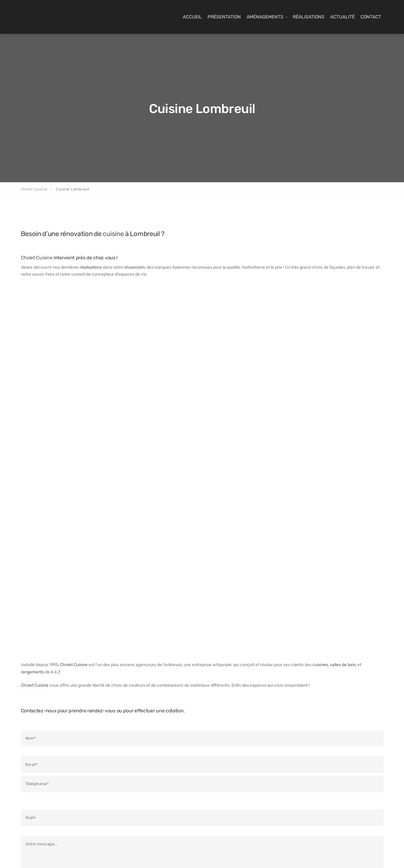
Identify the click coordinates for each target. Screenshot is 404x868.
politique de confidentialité (64, 593)
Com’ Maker (150, 854)
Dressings (128, 772)
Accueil (192, 17)
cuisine (113, 234)
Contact (371, 17)
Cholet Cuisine (37, 258)
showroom (134, 267)
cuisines (320, 378)
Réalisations (309, 17)
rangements (32, 385)
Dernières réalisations (232, 763)
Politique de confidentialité (237, 798)
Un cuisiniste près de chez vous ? (144, 794)
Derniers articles (227, 755)
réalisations (91, 267)
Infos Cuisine (223, 781)
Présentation (224, 17)
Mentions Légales (228, 789)
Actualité (343, 17)
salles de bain (343, 378)
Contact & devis (226, 772)
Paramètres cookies (179, 854)
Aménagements (265, 17)
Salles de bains (133, 763)
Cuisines (126, 755)
